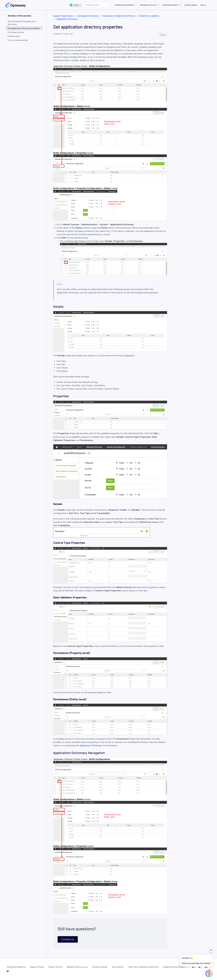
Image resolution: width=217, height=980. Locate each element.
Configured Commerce (88, 16)
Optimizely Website (16, 967)
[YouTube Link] (8, 971)
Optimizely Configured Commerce (119, 16)
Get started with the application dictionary (22, 23)
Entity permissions (16, 32)
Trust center (117, 967)
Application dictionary (67, 19)
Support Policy (37, 967)
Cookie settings (100, 967)
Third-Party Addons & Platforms (143, 967)
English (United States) (175, 967)
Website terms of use (77, 967)
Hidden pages (14, 36)
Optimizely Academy (170, 5)
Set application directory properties (24, 28)
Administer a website (149, 16)
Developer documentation (125, 5)
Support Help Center (63, 16)
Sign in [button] (203, 5)
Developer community (148, 5)
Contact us (68, 939)
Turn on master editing (18, 40)
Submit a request (191, 5)
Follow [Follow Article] (163, 35)
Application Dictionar (90, 745)
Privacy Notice (55, 967)
